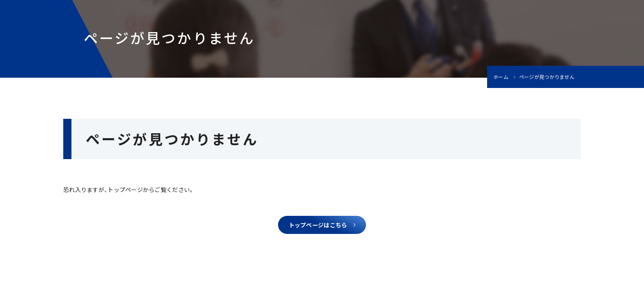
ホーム (501, 77)
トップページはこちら (318, 227)
